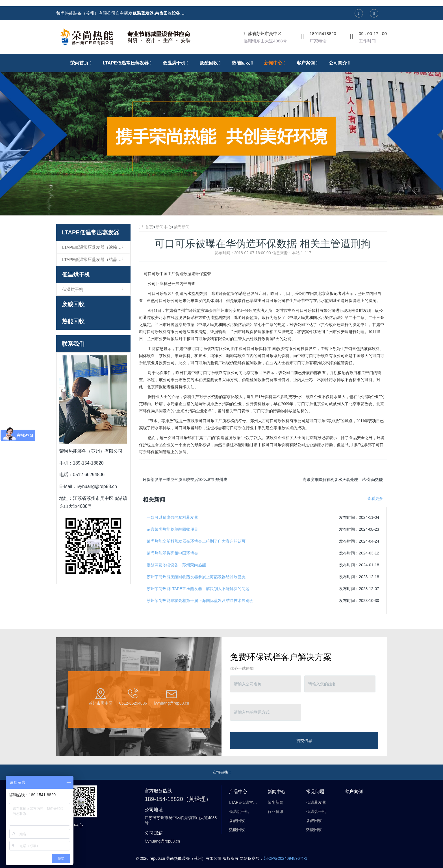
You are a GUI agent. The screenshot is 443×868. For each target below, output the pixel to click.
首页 (149, 227)
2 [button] (221, 207)
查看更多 (375, 498)
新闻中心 (164, 227)
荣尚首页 (82, 63)
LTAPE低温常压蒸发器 (91, 232)
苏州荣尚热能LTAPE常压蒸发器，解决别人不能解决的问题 (198, 589)
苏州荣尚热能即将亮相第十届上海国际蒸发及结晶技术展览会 (200, 601)
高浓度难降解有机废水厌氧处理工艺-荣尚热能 (343, 480)
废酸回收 (73, 304)
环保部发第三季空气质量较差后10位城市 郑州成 (185, 480)
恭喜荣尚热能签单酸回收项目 (172, 529)
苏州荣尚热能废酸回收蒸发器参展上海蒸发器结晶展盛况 (196, 577)
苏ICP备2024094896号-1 (285, 858)
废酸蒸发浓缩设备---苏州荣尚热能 (176, 565)
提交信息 (304, 740)
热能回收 (73, 321)
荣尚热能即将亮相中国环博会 (172, 553)
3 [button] (228, 207)
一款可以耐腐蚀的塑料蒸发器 (172, 517)
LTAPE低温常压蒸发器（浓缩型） (94, 247)
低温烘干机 (76, 275)
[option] (221, 135)
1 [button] (215, 207)
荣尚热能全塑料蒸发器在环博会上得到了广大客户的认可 (196, 541)
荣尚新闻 (182, 227)
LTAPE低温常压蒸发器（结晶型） (94, 259)
